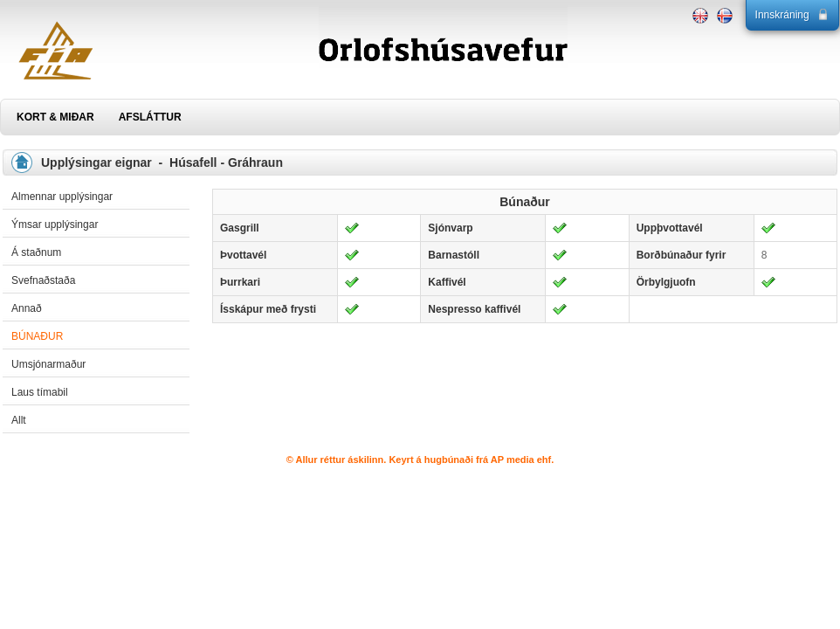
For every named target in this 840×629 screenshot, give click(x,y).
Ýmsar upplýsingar (55, 225)
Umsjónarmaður (48, 364)
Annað (27, 308)
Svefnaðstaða (43, 280)
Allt (19, 420)
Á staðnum (36, 252)
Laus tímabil (40, 392)
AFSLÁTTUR (150, 117)
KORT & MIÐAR (55, 117)
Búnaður (37, 336)
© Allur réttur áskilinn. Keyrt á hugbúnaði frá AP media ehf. (420, 460)
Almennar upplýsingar (62, 197)
